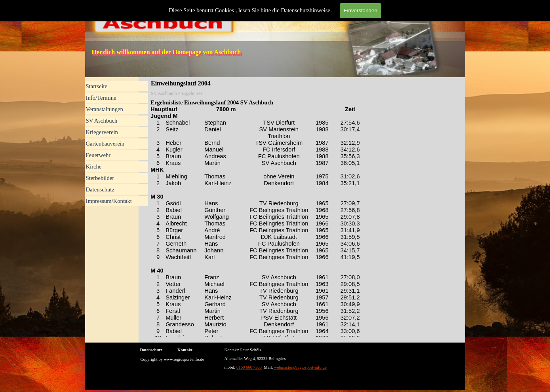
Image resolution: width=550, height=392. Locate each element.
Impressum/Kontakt (109, 201)
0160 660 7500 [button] (249, 367)
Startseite (97, 86)
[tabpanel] (314, 358)
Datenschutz (100, 189)
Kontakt (185, 350)
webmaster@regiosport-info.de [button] (300, 367)
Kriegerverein (102, 132)
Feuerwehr (98, 155)
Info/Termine (101, 98)
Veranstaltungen (105, 109)
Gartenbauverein (105, 144)
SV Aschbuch (102, 121)
